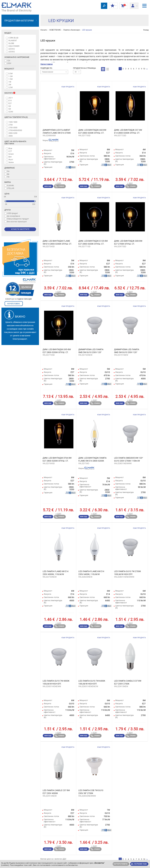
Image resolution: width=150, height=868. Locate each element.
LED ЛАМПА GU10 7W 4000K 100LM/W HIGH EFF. (56, 682)
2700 (11, 125)
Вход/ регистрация (134, 5)
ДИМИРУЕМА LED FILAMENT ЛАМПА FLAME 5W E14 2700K (57, 131)
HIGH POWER (14, 46)
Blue (10, 148)
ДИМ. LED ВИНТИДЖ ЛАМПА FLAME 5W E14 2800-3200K (92, 459)
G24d (11, 112)
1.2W (11, 76)
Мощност (9, 69)
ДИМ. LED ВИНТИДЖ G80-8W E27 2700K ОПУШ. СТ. (128, 242)
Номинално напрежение (17, 57)
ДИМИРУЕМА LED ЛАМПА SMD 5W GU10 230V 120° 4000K (127, 351)
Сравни (59, 186)
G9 (10, 109)
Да (8, 174)
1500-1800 (13, 122)
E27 (10, 103)
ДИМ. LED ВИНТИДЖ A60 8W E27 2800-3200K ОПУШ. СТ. (92, 131)
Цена (7, 194)
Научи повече (47, 64)
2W (10, 85)
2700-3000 (13, 127)
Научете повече (120, 864)
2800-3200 (13, 133)
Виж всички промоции (17, 221)
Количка (124, 6)
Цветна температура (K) (16, 117)
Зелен (11, 162)
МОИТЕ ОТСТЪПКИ (113, 6)
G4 (10, 106)
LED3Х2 (12, 52)
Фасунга (11, 93)
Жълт (11, 159)
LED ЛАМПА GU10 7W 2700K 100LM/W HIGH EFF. (128, 573)
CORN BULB (13, 38)
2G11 (11, 98)
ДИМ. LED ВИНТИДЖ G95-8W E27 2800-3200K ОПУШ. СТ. (57, 351)
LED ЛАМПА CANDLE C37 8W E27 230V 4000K (56, 792)
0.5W (11, 73)
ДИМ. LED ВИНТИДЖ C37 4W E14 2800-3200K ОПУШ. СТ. (128, 131)
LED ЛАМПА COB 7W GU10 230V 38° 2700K (91, 792)
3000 (11, 136)
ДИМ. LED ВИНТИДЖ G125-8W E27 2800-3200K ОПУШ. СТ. (93, 242)
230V (9, 63)
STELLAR (11, 188)
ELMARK (10, 185)
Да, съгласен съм (139, 864)
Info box (14, 93)
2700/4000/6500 (15, 130)
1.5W (11, 79)
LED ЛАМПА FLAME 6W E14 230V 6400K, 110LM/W (91, 573)
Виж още (48, 186)
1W (10, 82)
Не (8, 177)
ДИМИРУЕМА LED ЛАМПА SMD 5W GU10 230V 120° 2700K (91, 351)
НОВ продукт (13, 213)
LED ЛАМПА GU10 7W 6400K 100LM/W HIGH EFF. (92, 682)
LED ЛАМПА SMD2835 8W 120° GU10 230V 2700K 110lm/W (129, 459)
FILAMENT (13, 40)
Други (7, 210)
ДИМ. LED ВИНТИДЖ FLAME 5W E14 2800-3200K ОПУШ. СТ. (57, 242)
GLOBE (11, 43)
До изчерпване (14, 216)
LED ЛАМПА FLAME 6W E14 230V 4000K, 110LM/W (56, 573)
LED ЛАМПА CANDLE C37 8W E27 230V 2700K (128, 682)
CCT (10, 151)
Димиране (10, 168)
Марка (8, 182)
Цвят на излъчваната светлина (15, 143)
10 (144, 69)
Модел (8, 33)
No (8, 171)
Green (11, 154)
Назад (146, 30)
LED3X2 (12, 49)
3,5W (11, 87)
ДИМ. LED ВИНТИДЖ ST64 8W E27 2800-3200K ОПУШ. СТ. (57, 459)
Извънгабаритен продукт (18, 219)
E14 (10, 100)
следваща (147, 69)
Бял (10, 157)
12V (9, 60)
